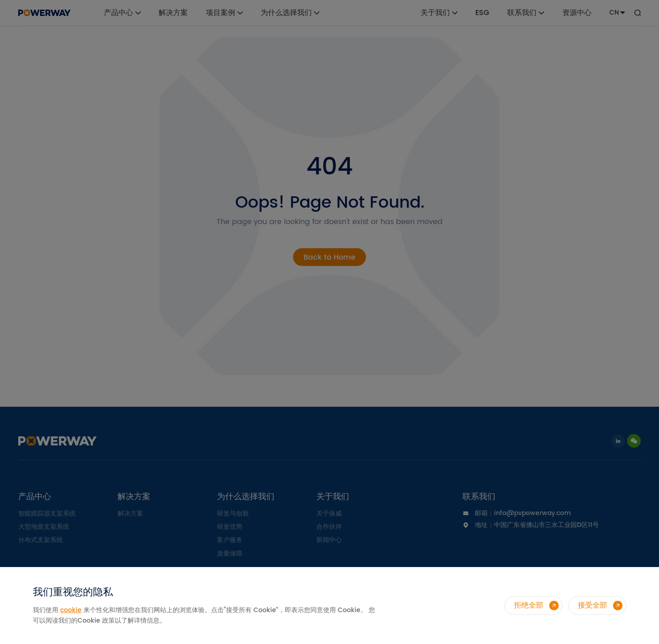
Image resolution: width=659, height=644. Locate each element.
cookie (71, 610)
